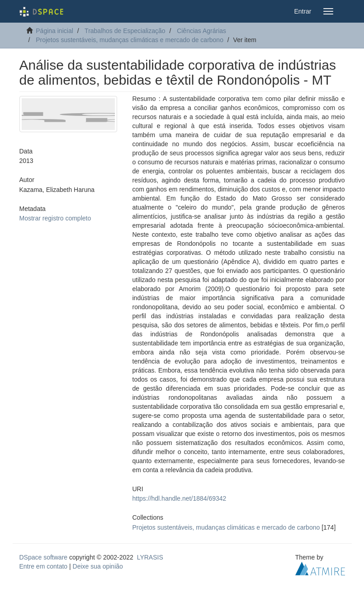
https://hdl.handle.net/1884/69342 (180, 498)
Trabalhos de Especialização (125, 31)
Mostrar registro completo (55, 218)
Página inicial (54, 31)
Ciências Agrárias (201, 31)
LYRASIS (150, 557)
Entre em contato (44, 566)
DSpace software (44, 557)
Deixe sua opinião (98, 566)
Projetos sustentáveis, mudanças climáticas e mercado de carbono (130, 40)
